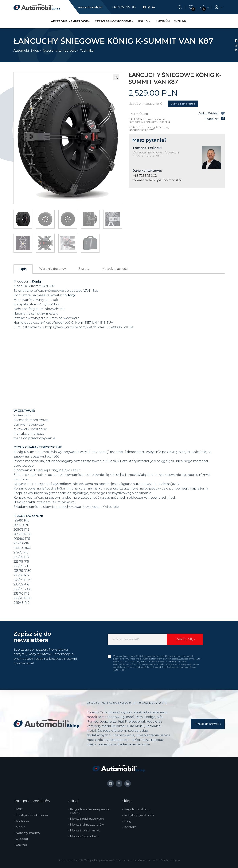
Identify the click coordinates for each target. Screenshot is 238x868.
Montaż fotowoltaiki (85, 836)
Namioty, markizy (29, 833)
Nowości (163, 21)
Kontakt (181, 21)
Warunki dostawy (53, 269)
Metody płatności (115, 269)
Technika (87, 51)
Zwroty (84, 269)
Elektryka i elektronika (33, 815)
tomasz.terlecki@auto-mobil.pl (157, 180)
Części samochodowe (113, 21)
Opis (23, 269)
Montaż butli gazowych (88, 819)
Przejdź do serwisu (207, 724)
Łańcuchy (151, 122)
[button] (116, 77)
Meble (22, 827)
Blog (129, 821)
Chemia (23, 845)
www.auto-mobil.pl (90, 7)
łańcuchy (162, 127)
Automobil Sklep (26, 51)
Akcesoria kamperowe (69, 21)
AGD (20, 809)
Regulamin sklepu (139, 809)
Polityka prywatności (140, 815)
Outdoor (23, 839)
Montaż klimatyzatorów (88, 825)
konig (151, 127)
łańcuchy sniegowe (141, 130)
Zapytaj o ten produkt (183, 104)
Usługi (143, 21)
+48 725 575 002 (145, 176)
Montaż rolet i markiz (86, 830)
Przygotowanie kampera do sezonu (91, 811)
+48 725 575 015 (124, 7)
